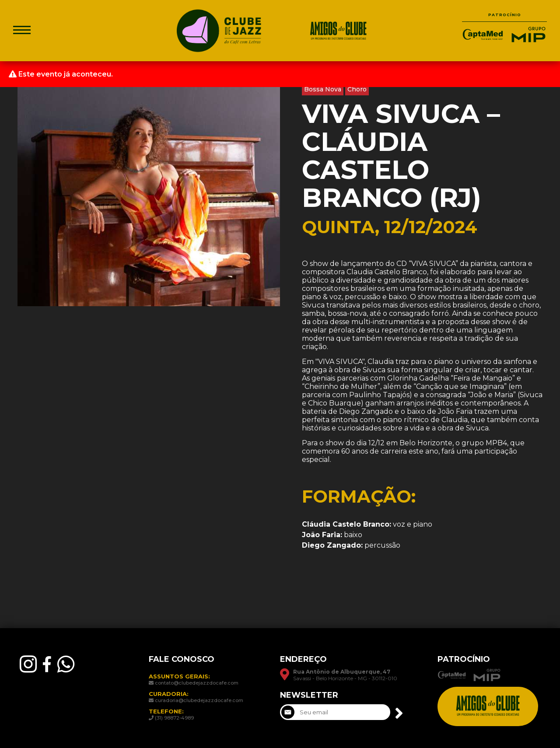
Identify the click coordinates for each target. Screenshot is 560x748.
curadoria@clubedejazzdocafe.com (199, 700)
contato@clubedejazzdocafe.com (197, 683)
